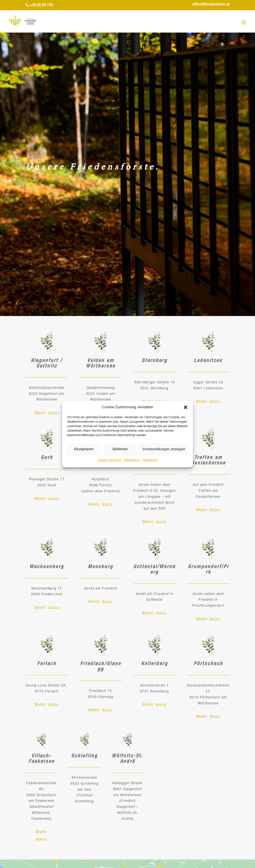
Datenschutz (132, 460)
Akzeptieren (84, 449)
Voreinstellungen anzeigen (164, 449)
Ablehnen (120, 449)
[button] (186, 408)
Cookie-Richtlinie (109, 460)
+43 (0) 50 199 (41, 5)
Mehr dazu (47, 414)
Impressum (150, 460)
